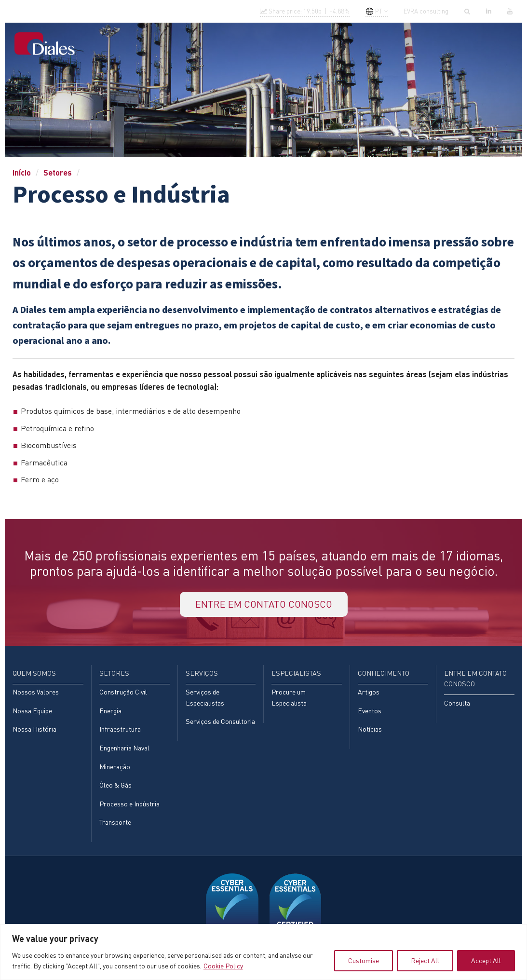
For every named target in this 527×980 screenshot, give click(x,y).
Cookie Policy (223, 966)
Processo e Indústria (129, 804)
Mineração (115, 767)
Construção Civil (123, 692)
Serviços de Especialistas (205, 697)
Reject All (425, 960)
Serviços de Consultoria (220, 721)
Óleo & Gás (115, 785)
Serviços (264, 44)
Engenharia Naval (124, 748)
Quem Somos (177, 44)
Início (136, 44)
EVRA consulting (426, 11)
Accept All (486, 960)
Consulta (457, 703)
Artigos (369, 692)
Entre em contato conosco (460, 44)
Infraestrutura (120, 729)
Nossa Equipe (32, 711)
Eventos (370, 711)
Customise (364, 960)
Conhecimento (374, 44)
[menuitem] (136, 45)
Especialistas (314, 44)
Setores (223, 44)
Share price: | (305, 11)
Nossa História (34, 729)
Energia (110, 711)
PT (374, 11)
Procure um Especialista (289, 697)
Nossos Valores (36, 692)
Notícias (370, 729)
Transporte (115, 822)
